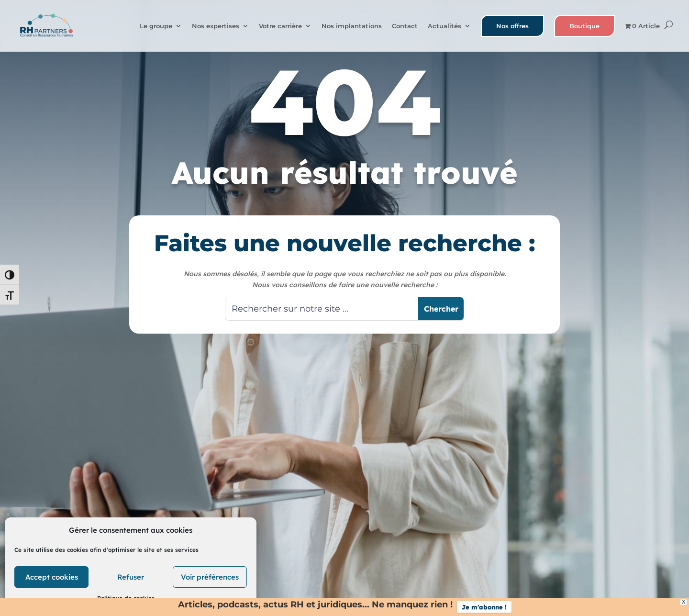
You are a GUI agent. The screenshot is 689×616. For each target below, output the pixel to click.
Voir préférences (210, 577)
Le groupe (156, 26)
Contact (405, 26)
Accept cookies (52, 577)
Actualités (445, 26)
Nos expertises (216, 26)
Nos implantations (352, 26)
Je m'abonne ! (484, 607)
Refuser (131, 577)
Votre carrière (280, 26)
